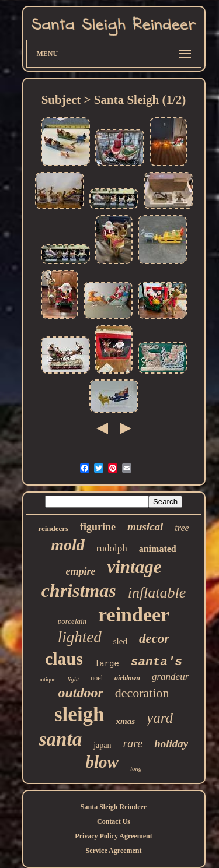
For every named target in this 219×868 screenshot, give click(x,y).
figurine (98, 527)
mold (68, 545)
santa (60, 739)
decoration (142, 693)
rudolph (112, 548)
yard (160, 718)
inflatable (157, 593)
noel (97, 678)
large (107, 664)
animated (158, 549)
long (136, 768)
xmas (126, 721)
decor (154, 639)
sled (120, 641)
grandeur (170, 677)
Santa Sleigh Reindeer (114, 807)
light (73, 679)
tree (182, 528)
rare (133, 743)
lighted (80, 637)
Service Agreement (113, 851)
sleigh (79, 714)
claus (64, 658)
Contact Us (114, 821)
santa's (157, 662)
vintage (135, 567)
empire (81, 571)
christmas (79, 591)
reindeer (134, 615)
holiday (171, 744)
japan (102, 745)
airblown (127, 678)
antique (47, 679)
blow (102, 762)
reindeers (53, 528)
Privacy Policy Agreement (113, 836)
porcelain (72, 621)
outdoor (80, 693)
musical (145, 527)
